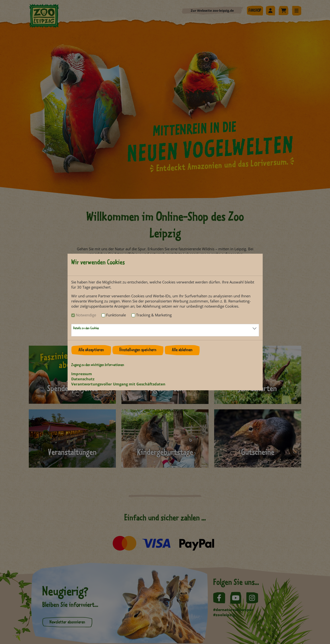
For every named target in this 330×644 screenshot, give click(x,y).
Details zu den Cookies (86, 328)
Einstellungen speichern (138, 350)
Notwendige (86, 315)
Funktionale (116, 315)
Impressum (82, 374)
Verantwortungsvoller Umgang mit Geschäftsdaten (118, 384)
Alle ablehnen (182, 350)
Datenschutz (83, 379)
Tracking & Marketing (154, 315)
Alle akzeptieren (91, 350)
